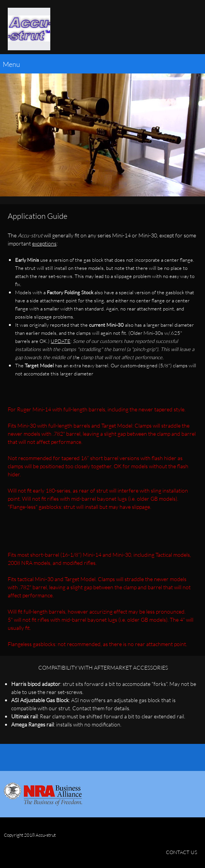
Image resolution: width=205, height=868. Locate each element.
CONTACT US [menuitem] (182, 852)
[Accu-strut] (29, 29)
